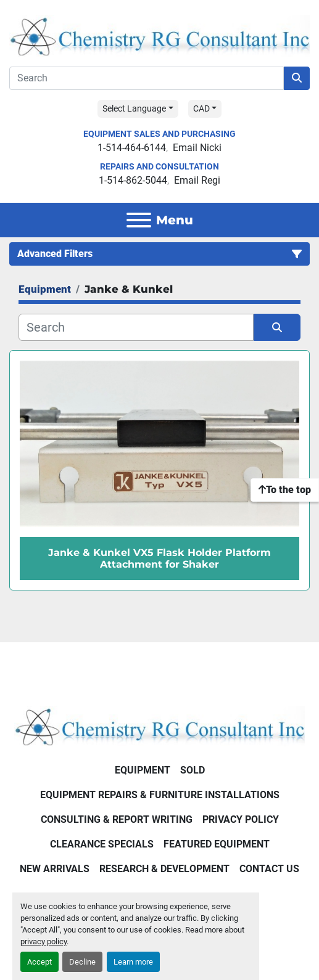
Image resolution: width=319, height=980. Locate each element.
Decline (82, 962)
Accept (39, 962)
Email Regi (197, 180)
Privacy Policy (241, 819)
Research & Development (164, 869)
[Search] (147, 78)
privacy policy (43, 941)
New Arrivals (55, 869)
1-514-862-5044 (133, 180)
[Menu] (139, 220)
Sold (193, 770)
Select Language (134, 108)
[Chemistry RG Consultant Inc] (159, 725)
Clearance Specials (102, 844)
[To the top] (285, 490)
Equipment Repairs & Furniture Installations (160, 795)
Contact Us (269, 869)
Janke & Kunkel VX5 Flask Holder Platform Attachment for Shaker (159, 558)
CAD (201, 108)
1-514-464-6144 (132, 148)
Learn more (133, 962)
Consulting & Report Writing (117, 819)
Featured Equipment (217, 844)
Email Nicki (197, 148)
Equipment (143, 770)
